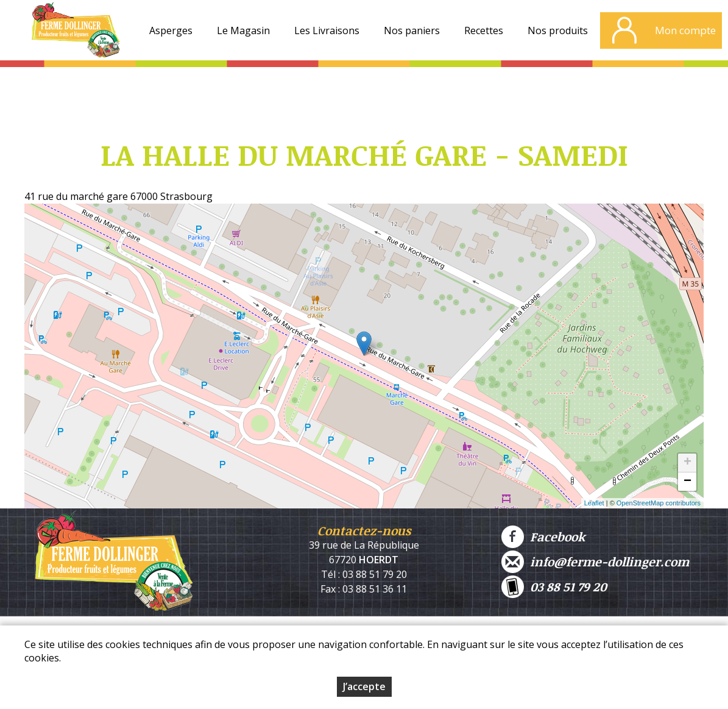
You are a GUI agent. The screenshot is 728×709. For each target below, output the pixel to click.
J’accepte (364, 686)
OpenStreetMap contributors (659, 503)
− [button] (687, 482)
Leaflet (594, 503)
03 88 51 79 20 (554, 587)
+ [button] (687, 463)
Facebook (543, 537)
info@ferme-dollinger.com (595, 562)
